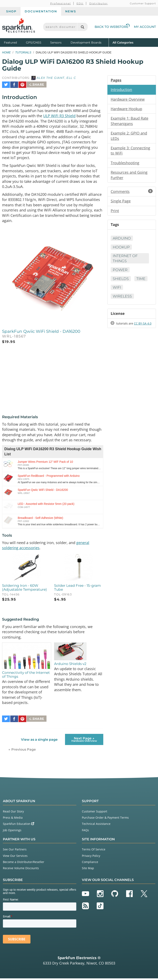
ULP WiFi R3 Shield (59, 114)
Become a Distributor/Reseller (24, 863)
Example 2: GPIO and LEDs (129, 137)
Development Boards (86, 43)
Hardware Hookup (126, 109)
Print (115, 212)
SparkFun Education (19, 825)
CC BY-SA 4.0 (143, 326)
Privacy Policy (91, 857)
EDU (80, 3)
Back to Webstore (112, 27)
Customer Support (143, 3)
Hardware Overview (128, 99)
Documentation (41, 11)
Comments (132, 193)
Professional (61, 3)
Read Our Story (13, 813)
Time (142, 281)
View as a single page (39, 741)
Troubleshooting (125, 164)
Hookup (121, 249)
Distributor (99, 3)
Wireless (123, 299)
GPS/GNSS (34, 43)
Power (120, 272)
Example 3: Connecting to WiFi (130, 152)
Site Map (88, 870)
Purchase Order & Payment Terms (105, 819)
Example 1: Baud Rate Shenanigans (130, 122)
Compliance (90, 863)
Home (6, 52)
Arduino (122, 240)
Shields (121, 281)
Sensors (56, 43)
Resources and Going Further (129, 176)
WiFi (117, 290)
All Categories (123, 42)
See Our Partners (15, 851)
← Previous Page (22, 751)
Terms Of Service (94, 851)
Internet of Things (125, 260)
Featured (14, 42)
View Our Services (15, 857)
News (71, 11)
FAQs (85, 832)
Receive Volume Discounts (21, 870)
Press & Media (13, 819)
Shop (11, 11)
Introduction (121, 90)
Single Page (121, 203)
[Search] (82, 27)
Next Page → (84, 741)
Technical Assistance (96, 825)
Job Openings (12, 832)
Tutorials (23, 52)
